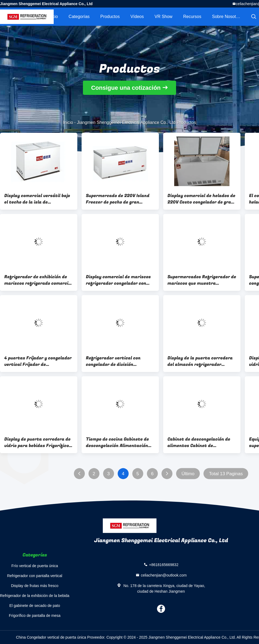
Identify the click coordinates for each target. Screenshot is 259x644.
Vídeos (137, 17)
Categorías (79, 17)
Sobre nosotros (227, 17)
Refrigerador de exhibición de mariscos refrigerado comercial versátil (38, 280)
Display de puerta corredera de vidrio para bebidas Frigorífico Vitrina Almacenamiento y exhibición (37, 442)
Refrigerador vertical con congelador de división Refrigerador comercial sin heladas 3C (115, 361)
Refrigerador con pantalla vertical (34, 576)
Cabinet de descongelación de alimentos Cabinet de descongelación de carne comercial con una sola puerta (200, 442)
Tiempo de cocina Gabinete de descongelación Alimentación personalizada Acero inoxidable (119, 442)
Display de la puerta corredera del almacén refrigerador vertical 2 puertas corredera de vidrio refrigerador (201, 361)
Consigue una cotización (126, 88)
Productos (110, 17)
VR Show (164, 17)
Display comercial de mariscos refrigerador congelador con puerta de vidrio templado (118, 280)
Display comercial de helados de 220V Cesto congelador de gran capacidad (201, 199)
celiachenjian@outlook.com (164, 575)
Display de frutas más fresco (35, 586)
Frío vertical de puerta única (35, 566)
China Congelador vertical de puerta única (51, 637)
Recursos (192, 17)
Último (188, 474)
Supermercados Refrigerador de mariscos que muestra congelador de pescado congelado (202, 280)
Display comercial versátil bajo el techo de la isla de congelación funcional (37, 199)
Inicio (53, 17)
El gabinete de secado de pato (35, 606)
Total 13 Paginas (226, 474)
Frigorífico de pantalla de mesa (35, 616)
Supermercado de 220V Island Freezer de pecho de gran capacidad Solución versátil (118, 199)
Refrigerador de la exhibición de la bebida (35, 596)
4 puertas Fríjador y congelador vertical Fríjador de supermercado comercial (38, 361)
